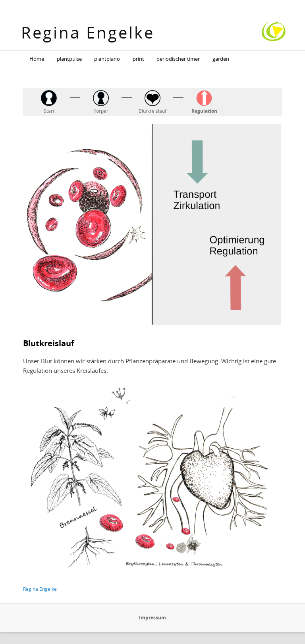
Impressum (152, 618)
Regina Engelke (88, 32)
